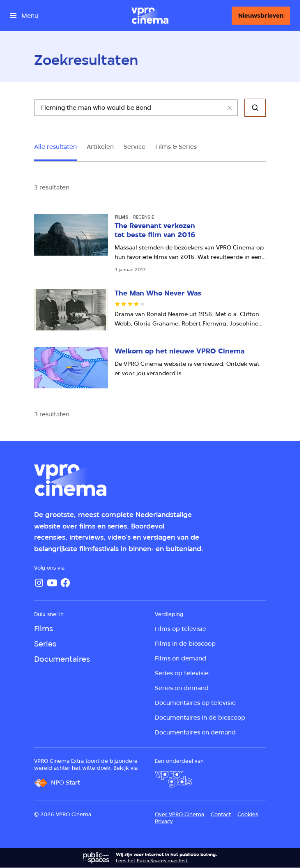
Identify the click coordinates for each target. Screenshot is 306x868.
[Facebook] (65, 583)
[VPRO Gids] (173, 779)
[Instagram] (39, 583)
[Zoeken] (255, 108)
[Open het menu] (24, 16)
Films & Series (176, 147)
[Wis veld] (230, 108)
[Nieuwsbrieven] (261, 16)
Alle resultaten (55, 147)
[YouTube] (52, 583)
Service (135, 147)
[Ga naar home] (150, 16)
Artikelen (100, 147)
